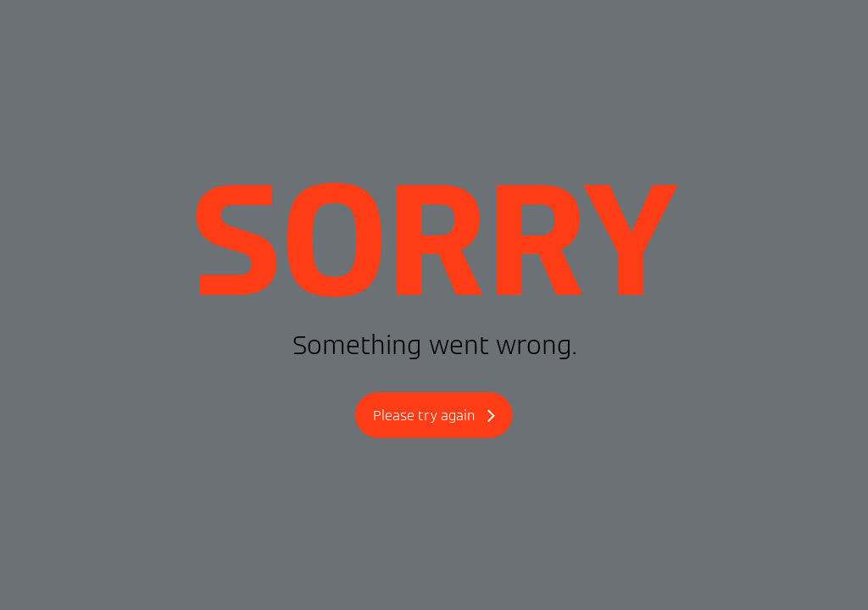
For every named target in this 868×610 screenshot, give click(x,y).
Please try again (434, 416)
